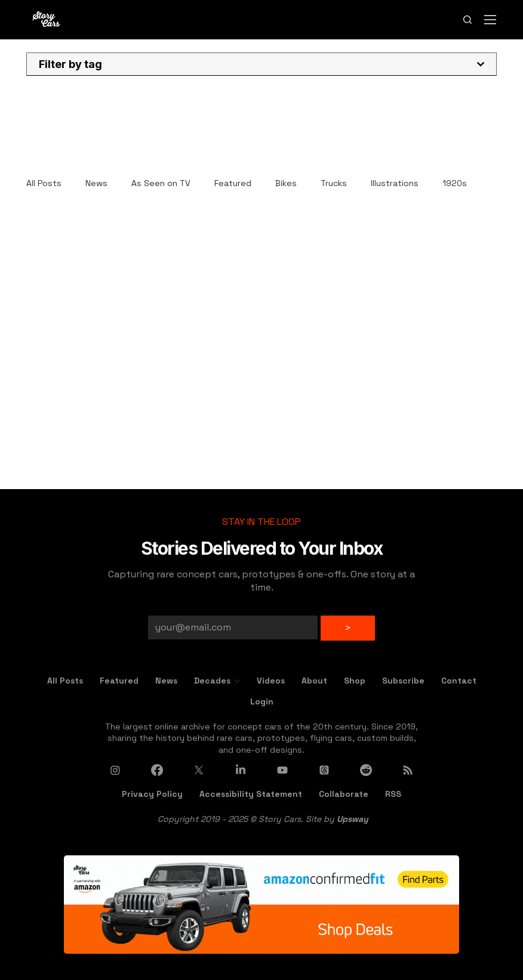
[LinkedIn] (241, 770)
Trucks (334, 183)
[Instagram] (115, 770)
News (96, 183)
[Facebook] (157, 770)
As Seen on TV (161, 183)
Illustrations (395, 183)
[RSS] (408, 770)
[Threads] (324, 770)
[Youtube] (282, 770)
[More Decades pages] (237, 681)
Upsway (353, 819)
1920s (455, 183)
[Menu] (491, 20)
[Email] (229, 627)
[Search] (467, 20)
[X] (199, 770)
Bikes (286, 183)
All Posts (44, 183)
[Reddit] (366, 770)
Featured (233, 183)
